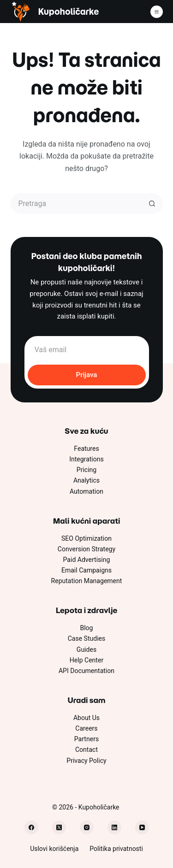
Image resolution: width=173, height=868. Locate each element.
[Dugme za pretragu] (152, 204)
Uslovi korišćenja (54, 849)
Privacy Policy (86, 761)
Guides (86, 650)
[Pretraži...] (76, 204)
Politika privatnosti (116, 849)
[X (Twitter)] (59, 827)
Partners (86, 739)
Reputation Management (87, 581)
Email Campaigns (86, 570)
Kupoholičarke (69, 12)
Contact (86, 750)
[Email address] (87, 350)
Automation (86, 491)
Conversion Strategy (86, 549)
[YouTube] (142, 827)
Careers (86, 728)
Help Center (86, 660)
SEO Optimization (86, 538)
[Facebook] (31, 827)
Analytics (86, 480)
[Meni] (157, 12)
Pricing (86, 470)
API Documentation (86, 671)
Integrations (86, 459)
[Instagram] (87, 827)
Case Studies (87, 638)
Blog (86, 628)
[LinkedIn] (114, 827)
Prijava (87, 375)
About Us (86, 718)
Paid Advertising (87, 560)
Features (86, 449)
